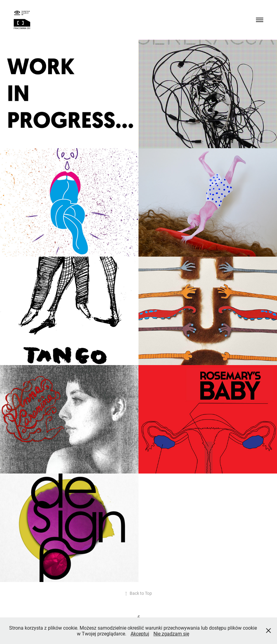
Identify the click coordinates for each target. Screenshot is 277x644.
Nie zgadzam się (171, 633)
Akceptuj (140, 633)
